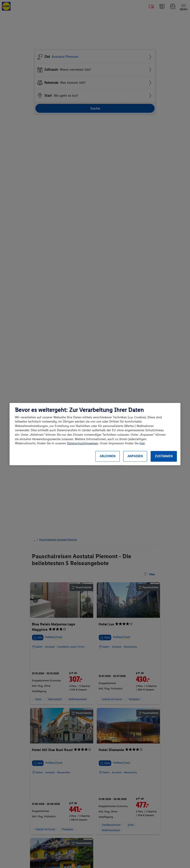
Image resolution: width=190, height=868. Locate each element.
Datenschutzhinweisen (83, 443)
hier (142, 443)
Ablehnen (108, 456)
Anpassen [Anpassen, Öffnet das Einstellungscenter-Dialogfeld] (135, 456)
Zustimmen (164, 456)
